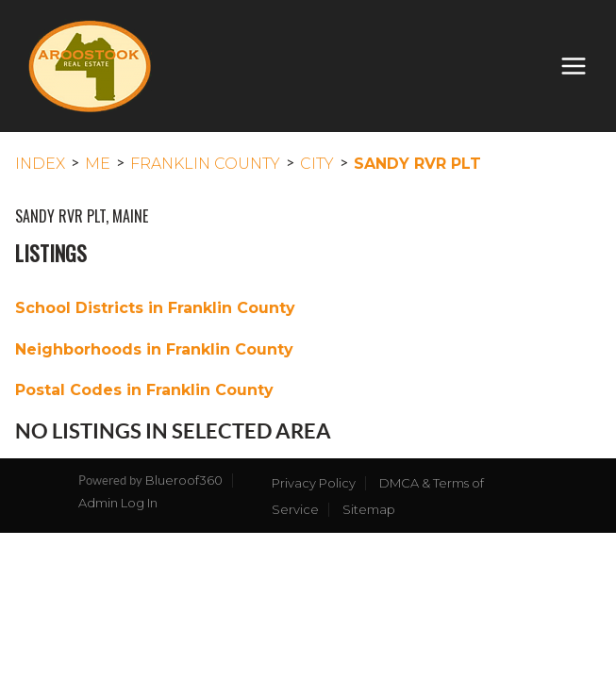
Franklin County (205, 164)
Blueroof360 (184, 480)
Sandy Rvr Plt (417, 164)
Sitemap (369, 509)
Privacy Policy (314, 483)
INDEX (40, 164)
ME (98, 164)
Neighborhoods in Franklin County (154, 349)
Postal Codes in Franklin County (144, 390)
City (317, 164)
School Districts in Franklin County (155, 308)
